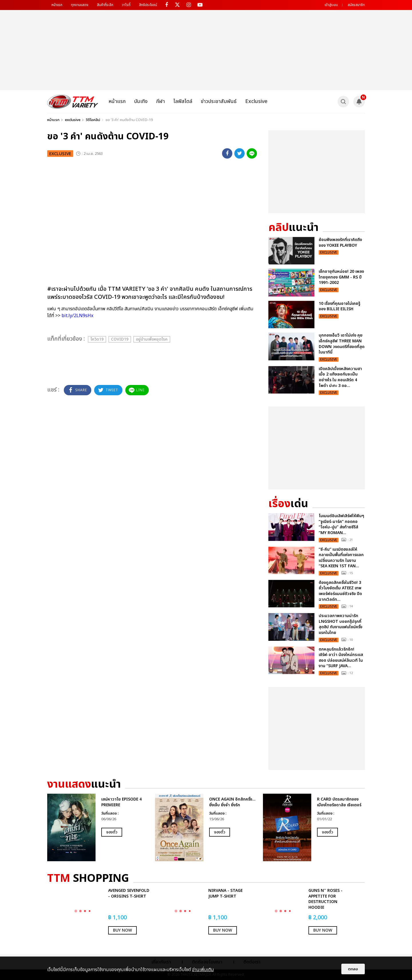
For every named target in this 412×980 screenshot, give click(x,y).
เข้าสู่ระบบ (331, 5)
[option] (98, 827)
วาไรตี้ (126, 5)
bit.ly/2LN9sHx (77, 316)
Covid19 (120, 339)
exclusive (73, 120)
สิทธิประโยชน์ (148, 5)
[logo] (73, 102)
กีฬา (161, 101)
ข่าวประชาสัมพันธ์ (219, 101)
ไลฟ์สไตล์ (183, 101)
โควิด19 (97, 339)
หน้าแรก (57, 5)
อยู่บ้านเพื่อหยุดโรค (152, 339)
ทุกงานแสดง (80, 5)
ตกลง (353, 969)
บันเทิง (141, 101)
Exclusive (256, 101)
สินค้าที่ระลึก (105, 5)
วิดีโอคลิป (93, 120)
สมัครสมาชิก (356, 5)
